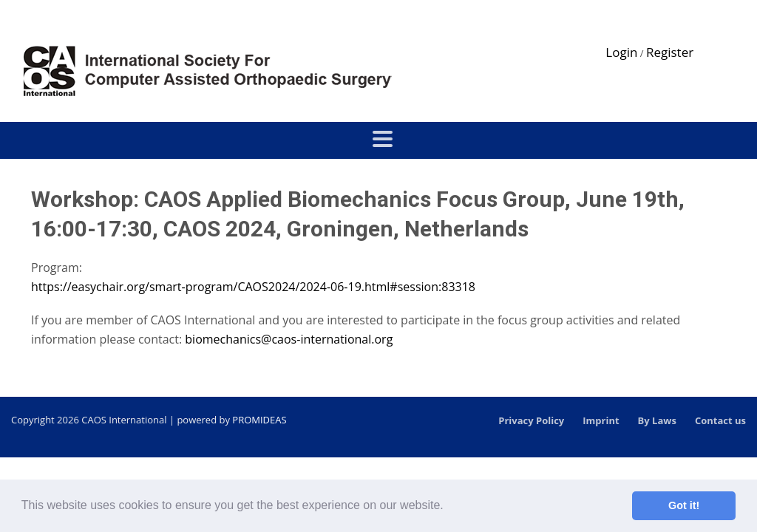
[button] (449, 507)
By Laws (657, 420)
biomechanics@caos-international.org (289, 339)
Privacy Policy (531, 420)
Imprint (601, 420)
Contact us (720, 420)
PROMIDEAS (259, 420)
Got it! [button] (684, 505)
